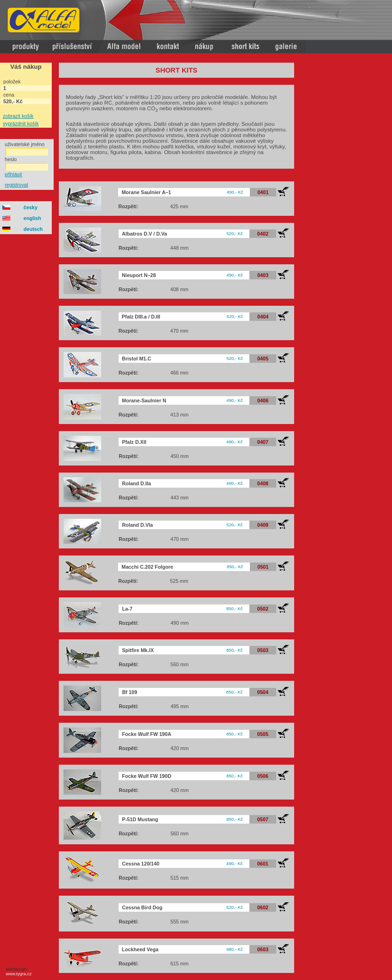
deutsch (33, 229)
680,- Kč (235, 949)
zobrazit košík (18, 116)
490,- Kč (235, 192)
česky (31, 207)
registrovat (16, 185)
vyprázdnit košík (21, 123)
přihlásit (13, 174)
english (32, 218)
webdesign (17, 972)
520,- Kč (235, 234)
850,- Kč (235, 567)
